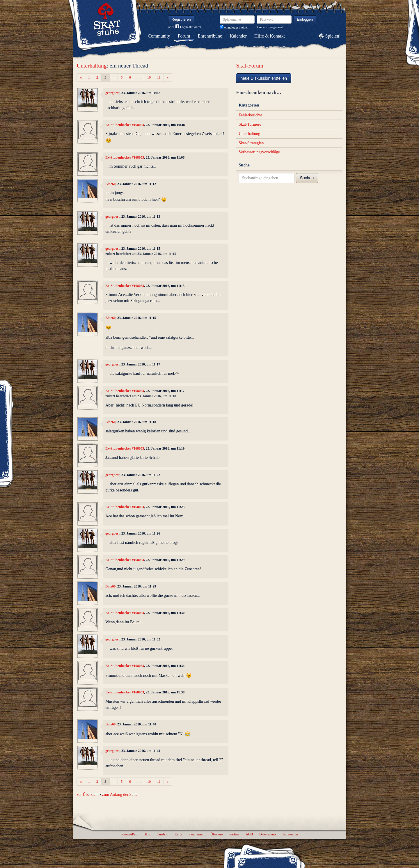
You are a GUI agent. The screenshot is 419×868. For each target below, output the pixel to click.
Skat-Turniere (250, 124)
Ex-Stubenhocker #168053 (125, 125)
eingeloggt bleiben (234, 27)
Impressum (290, 834)
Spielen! (333, 36)
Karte (178, 834)
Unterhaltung (92, 66)
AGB (249, 834)
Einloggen (305, 19)
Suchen (307, 178)
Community (159, 36)
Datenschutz (268, 834)
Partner (234, 834)
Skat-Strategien (251, 143)
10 (149, 77)
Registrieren (181, 19)
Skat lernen (196, 834)
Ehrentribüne (210, 36)
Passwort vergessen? (270, 27)
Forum (184, 36)
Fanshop (162, 834)
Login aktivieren (189, 27)
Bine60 (110, 184)
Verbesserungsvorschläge (259, 152)
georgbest (112, 93)
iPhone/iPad (129, 834)
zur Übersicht (88, 795)
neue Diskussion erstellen (264, 78)
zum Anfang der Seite (120, 795)
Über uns (217, 834)
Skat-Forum (250, 66)
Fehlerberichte (250, 115)
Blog (147, 834)
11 (159, 77)
